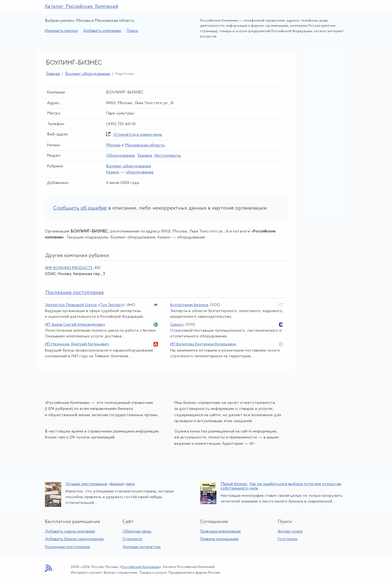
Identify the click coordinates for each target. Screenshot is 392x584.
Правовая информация (220, 532)
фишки (117, 484)
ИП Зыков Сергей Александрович (75, 325)
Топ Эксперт (111, 305)
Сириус (177, 325)
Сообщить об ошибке (80, 208)
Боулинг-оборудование (88, 74)
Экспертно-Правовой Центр (71, 305)
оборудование (140, 172)
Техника (145, 156)
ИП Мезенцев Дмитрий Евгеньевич (77, 344)
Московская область (145, 145)
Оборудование (121, 156)
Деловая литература (142, 547)
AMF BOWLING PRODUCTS (69, 268)
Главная (53, 74)
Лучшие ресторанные (86, 484)
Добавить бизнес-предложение (74, 539)
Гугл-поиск (287, 539)
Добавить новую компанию (70, 532)
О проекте (132, 539)
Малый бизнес (234, 484)
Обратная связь (137, 532)
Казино (113, 172)
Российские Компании (140, 567)
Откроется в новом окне (138, 135)
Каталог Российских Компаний (82, 7)
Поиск (132, 31)
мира (130, 484)
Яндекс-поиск (290, 532)
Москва (113, 145)
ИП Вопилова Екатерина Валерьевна (203, 344)
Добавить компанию (102, 31)
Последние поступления (67, 547)
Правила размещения (219, 539)
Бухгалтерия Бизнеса (189, 305)
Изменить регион (61, 31)
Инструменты (168, 156)
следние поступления (75, 293)
